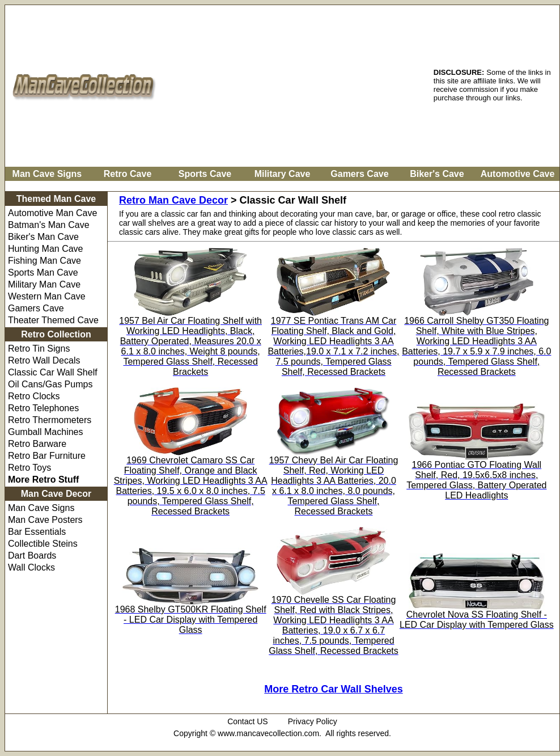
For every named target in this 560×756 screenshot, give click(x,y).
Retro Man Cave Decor (173, 200)
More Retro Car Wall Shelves (333, 689)
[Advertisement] (296, 85)
